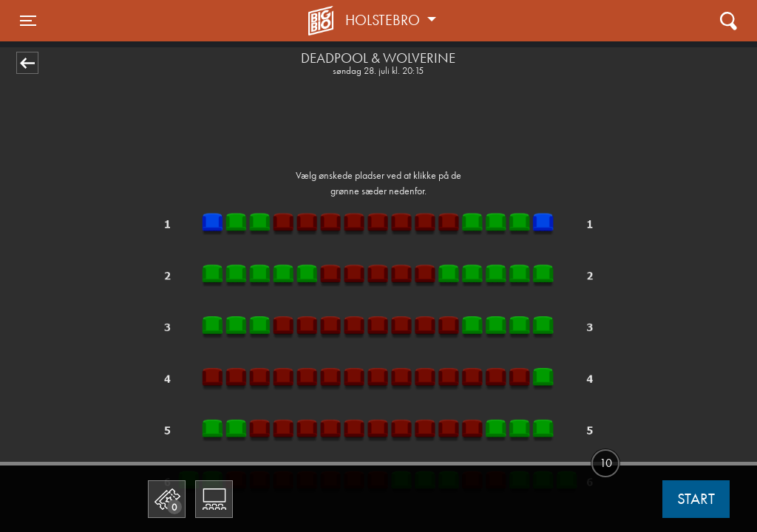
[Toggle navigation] (28, 21)
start (696, 499)
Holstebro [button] (384, 20)
